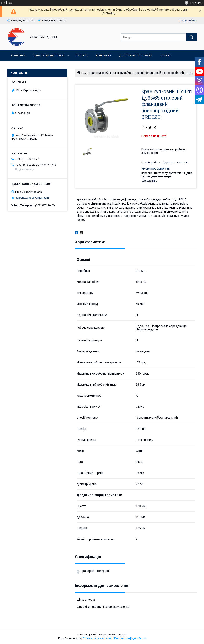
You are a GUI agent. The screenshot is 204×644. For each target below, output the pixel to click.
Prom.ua (122, 635)
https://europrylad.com (29, 192)
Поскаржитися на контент (98, 638)
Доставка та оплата (136, 56)
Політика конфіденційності (130, 638)
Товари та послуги (48, 56)
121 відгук (196, 3)
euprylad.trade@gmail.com (32, 198)
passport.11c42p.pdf (96, 571)
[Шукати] (192, 37)
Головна (18, 56)
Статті (165, 56)
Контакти (104, 56)
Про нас (82, 56)
